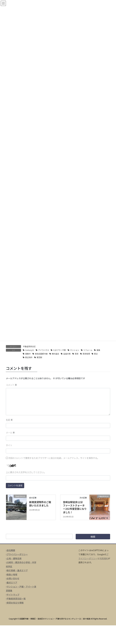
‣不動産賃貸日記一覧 (16, 599)
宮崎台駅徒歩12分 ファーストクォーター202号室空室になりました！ (75, 507)
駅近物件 (29, 357)
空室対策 (67, 354)
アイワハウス (44, 350)
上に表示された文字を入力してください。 (26, 472)
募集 (98, 350)
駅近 (96, 354)
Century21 (30, 350)
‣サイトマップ (13, 595)
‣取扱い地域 (12, 574)
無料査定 (55, 354)
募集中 (28, 354)
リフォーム (88, 350)
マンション (75, 350)
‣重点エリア (12, 582)
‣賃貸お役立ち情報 (15, 603)
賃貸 (77, 354)
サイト (9, 445)
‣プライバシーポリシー (17, 554)
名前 (9, 420)
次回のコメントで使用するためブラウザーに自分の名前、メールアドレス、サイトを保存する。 (54, 458)
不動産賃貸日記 (29, 346)
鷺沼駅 (39, 357)
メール (10, 433)
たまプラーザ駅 (59, 350)
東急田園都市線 (41, 354)
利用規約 (104, 558)
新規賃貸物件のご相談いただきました (40, 504)
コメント (11, 385)
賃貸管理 (86, 354)
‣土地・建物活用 (14, 558)
